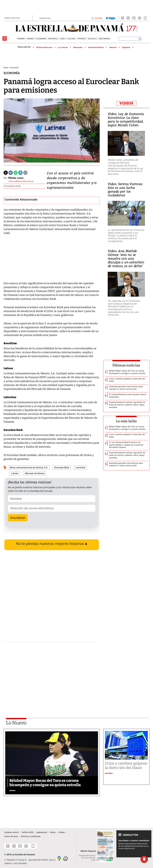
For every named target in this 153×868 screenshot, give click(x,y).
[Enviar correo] (21, 182)
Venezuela (78, 47)
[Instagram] (140, 18)
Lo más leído (126, 421)
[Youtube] (145, 18)
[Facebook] (134, 18)
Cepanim (126, 47)
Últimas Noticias (44, 47)
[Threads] (123, 18)
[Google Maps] (59, 858)
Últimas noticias (126, 365)
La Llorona (63, 47)
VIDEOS (126, 103)
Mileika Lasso (16, 178)
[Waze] (65, 858)
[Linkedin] (20, 173)
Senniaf (113, 47)
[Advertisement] (52, 672)
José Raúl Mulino (96, 47)
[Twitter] (6, 173)
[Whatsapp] (16, 173)
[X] (128, 18)
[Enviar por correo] (25, 173)
